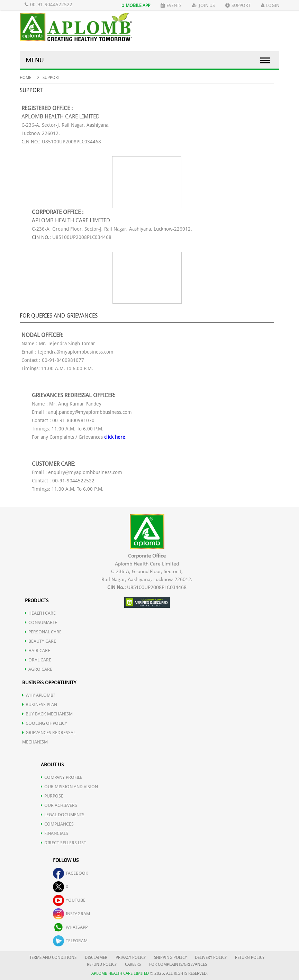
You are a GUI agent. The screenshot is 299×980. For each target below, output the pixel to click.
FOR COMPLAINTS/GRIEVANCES (178, 964)
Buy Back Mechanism (47, 714)
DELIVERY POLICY (211, 957)
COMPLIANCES (57, 824)
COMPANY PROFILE (62, 777)
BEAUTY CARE (40, 641)
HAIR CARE (38, 651)
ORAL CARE (38, 660)
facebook (71, 873)
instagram (71, 914)
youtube (69, 900)
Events (171, 5)
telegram (70, 941)
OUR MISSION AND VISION (69, 787)
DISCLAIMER (96, 957)
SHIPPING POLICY (171, 957)
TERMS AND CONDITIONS (53, 957)
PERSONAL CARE (43, 632)
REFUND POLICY (102, 964)
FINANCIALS (55, 833)
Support (238, 5)
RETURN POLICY (250, 957)
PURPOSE (52, 796)
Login (270, 5)
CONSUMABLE (41, 622)
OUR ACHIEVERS (59, 805)
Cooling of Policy (45, 723)
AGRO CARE (39, 669)
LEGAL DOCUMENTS (63, 815)
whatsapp (70, 927)
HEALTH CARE (40, 613)
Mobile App (136, 5)
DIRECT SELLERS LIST (64, 843)
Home (25, 78)
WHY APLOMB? (39, 695)
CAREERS (133, 964)
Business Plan (40, 705)
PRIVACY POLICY (131, 957)
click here (115, 437)
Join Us (203, 5)
